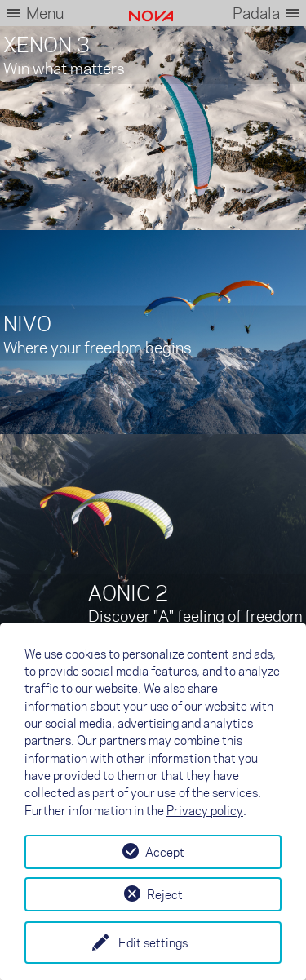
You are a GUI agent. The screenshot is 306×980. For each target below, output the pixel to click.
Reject (165, 894)
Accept (165, 852)
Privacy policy (205, 810)
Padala (256, 13)
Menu (45, 13)
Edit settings (153, 942)
